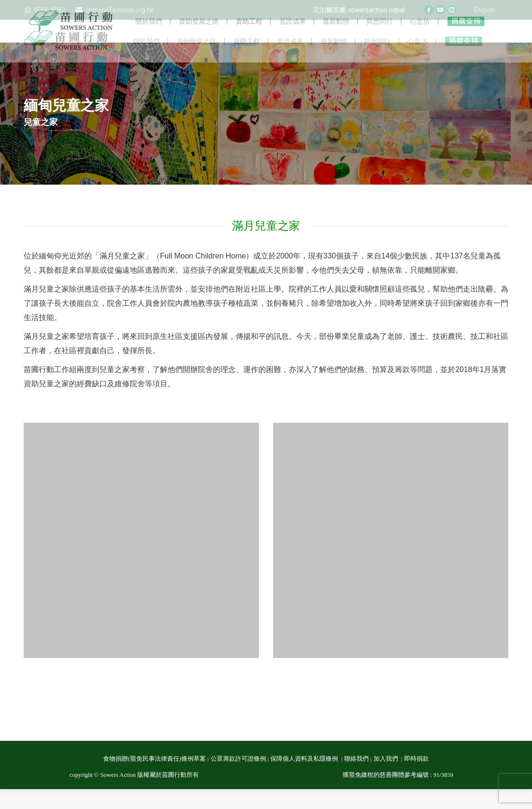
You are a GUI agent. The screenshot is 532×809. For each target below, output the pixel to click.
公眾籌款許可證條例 (238, 779)
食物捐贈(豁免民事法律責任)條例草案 (155, 779)
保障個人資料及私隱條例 (305, 779)
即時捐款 (417, 779)
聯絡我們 (356, 779)
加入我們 (386, 779)
